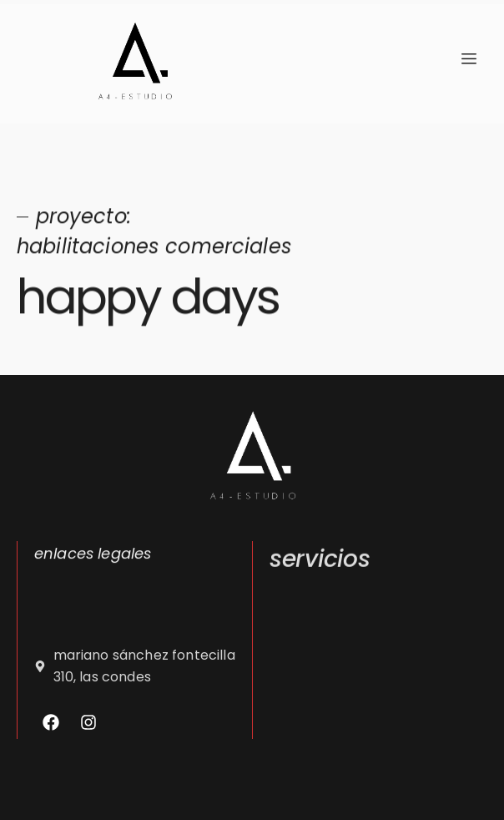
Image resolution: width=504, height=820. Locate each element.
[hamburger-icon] (469, 59)
